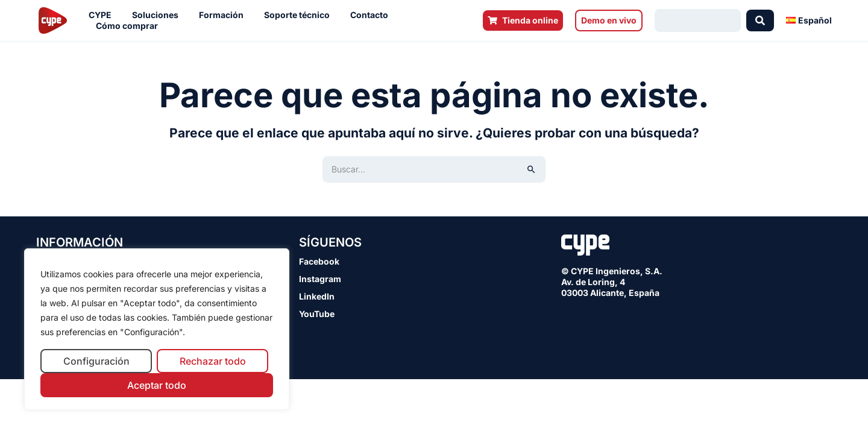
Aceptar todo (157, 385)
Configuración (96, 361)
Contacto (372, 15)
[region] (157, 329)
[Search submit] (760, 20)
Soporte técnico (300, 15)
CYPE (103, 15)
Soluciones (158, 15)
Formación (224, 15)
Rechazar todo (213, 361)
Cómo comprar (130, 26)
